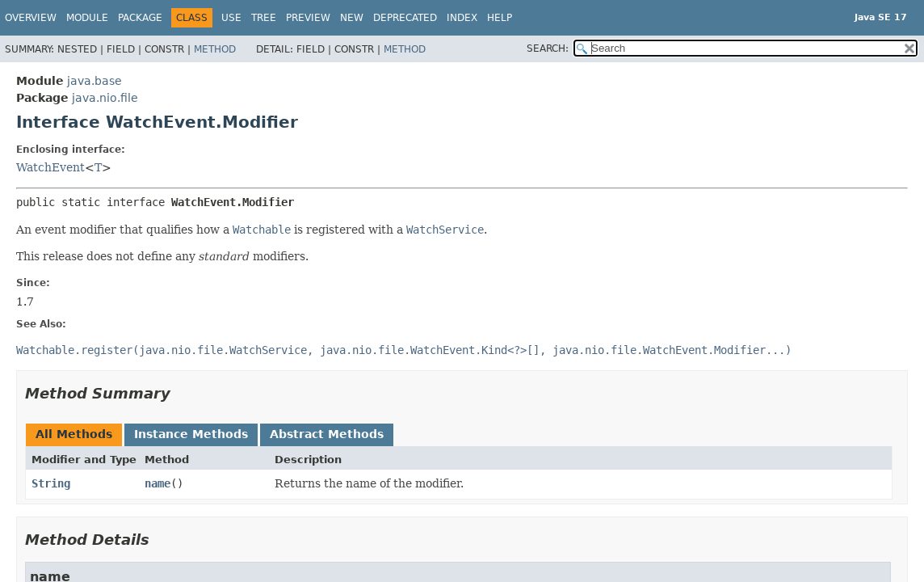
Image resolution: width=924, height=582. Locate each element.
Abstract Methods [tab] (327, 434)
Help (500, 18)
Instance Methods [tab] (191, 434)
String (51, 483)
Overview (31, 18)
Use (231, 18)
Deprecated (405, 18)
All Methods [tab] (74, 434)
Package (140, 18)
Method (215, 49)
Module (87, 18)
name (157, 483)
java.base (94, 81)
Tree (264, 18)
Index (462, 18)
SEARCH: (548, 48)
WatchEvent (50, 167)
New (352, 18)
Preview (308, 18)
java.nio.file (105, 98)
